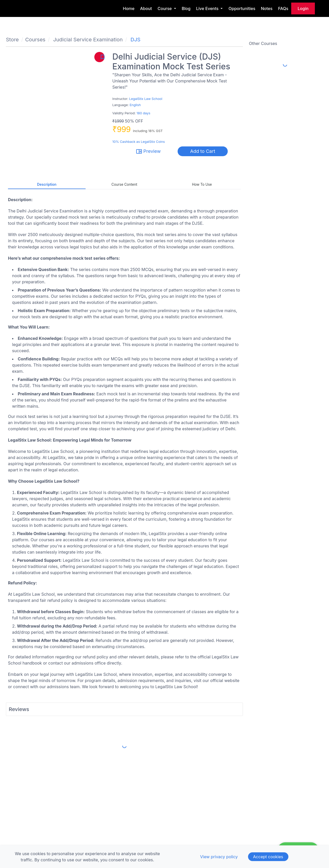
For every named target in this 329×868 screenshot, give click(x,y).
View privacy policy (219, 857)
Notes (267, 8)
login (303, 8)
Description (47, 184)
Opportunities (242, 8)
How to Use (202, 184)
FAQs (283, 8)
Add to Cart (203, 151)
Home (129, 8)
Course (165, 8)
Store (12, 40)
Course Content (124, 184)
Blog (186, 8)
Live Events (208, 8)
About (146, 8)
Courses (35, 40)
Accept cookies (268, 857)
